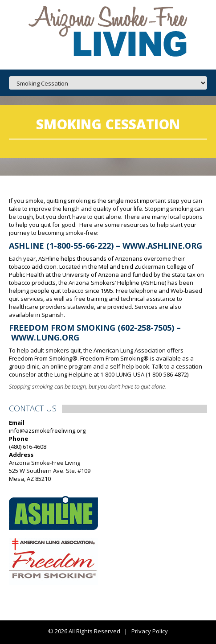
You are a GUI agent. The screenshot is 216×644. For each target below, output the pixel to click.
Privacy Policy (150, 631)
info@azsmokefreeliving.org (47, 431)
